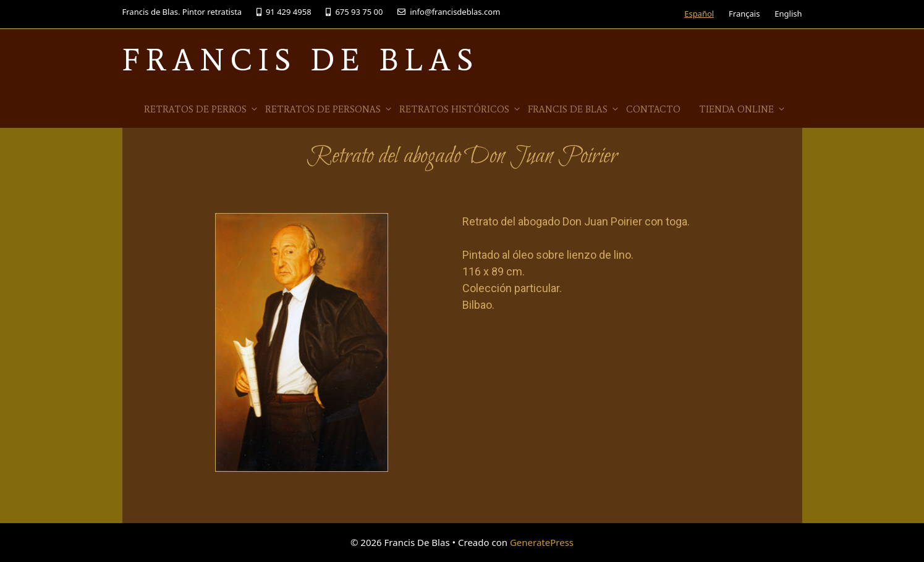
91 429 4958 (284, 12)
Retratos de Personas (329, 109)
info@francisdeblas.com (449, 12)
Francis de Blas (574, 109)
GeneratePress (542, 542)
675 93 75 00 (354, 12)
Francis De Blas (301, 60)
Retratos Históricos (460, 109)
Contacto (653, 109)
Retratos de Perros (201, 109)
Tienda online (743, 109)
